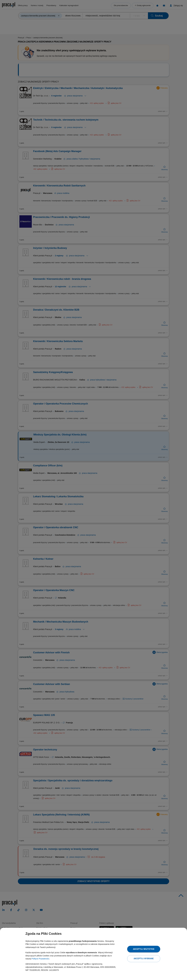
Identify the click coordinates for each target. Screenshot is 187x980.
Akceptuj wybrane (144, 959)
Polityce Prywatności (40, 959)
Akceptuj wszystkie (144, 949)
